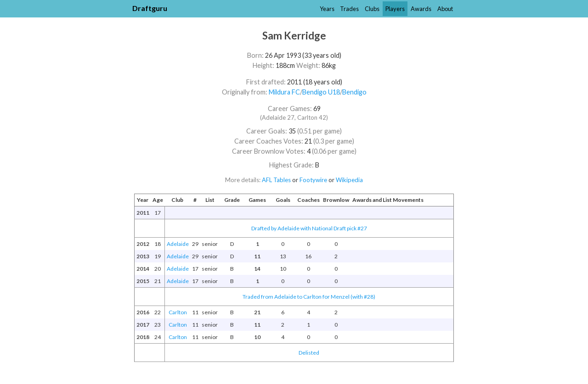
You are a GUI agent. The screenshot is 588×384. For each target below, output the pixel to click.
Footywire (313, 180)
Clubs (372, 9)
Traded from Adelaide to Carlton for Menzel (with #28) (309, 297)
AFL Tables (276, 180)
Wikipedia (349, 180)
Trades (349, 9)
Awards (421, 9)
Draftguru (150, 8)
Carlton (178, 312)
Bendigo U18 (321, 92)
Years (327, 9)
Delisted (309, 353)
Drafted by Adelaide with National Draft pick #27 (309, 228)
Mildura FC (284, 92)
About (445, 9)
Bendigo (354, 92)
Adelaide (178, 244)
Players (395, 9)
